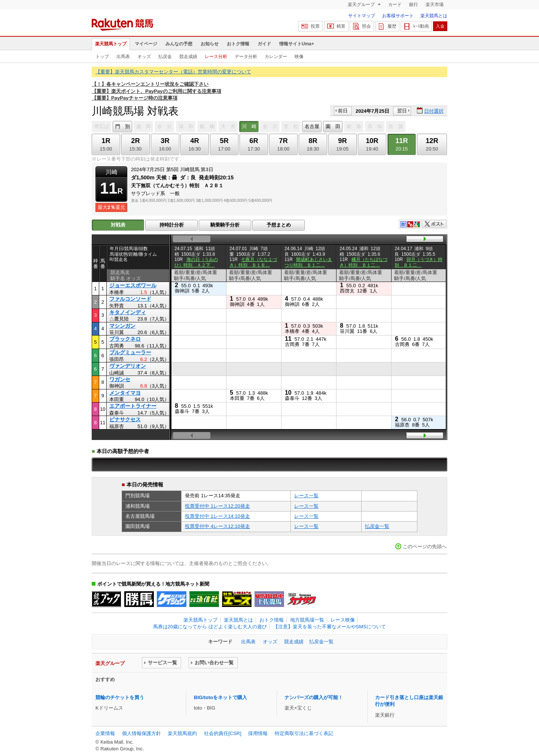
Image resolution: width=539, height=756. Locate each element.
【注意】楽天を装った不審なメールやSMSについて (330, 627)
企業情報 (105, 733)
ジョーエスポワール (133, 285)
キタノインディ (128, 312)
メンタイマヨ (125, 393)
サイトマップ (362, 16)
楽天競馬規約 (182, 733)
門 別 (123, 126)
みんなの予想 (179, 44)
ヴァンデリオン (128, 366)
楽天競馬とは (434, 16)
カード (395, 4)
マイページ (146, 44)
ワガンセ (120, 379)
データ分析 (246, 57)
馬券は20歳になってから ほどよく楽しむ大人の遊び (210, 627)
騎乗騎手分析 (225, 225)
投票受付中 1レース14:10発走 (217, 516)
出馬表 (123, 57)
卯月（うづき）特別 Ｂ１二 (418, 262)
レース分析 (216, 57)
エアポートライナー (133, 406)
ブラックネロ (125, 339)
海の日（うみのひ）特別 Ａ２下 (196, 262)
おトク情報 (238, 44)
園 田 (333, 126)
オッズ (144, 57)
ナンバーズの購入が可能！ (314, 697)
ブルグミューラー (130, 352)
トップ (102, 57)
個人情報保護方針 (141, 733)
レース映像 (343, 620)
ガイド (264, 44)
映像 (299, 57)
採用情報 (258, 733)
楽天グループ (362, 4)
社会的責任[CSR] (223, 733)
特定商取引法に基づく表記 (304, 733)
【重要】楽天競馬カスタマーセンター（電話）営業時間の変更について (173, 72)
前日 (343, 111)
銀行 (414, 4)
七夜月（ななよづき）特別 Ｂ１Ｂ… (253, 262)
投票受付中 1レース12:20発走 (217, 506)
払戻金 (165, 57)
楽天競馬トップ (111, 44)
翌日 (402, 111)
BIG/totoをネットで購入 (220, 697)
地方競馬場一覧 (307, 620)
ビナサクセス (125, 419)
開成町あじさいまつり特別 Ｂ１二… (308, 262)
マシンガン (122, 326)
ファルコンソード (130, 299)
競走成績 (188, 57)
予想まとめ (279, 225)
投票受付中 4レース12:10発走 (217, 526)
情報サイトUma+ (297, 44)
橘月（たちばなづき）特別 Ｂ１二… (363, 262)
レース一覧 (306, 496)
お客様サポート (398, 16)
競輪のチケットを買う (120, 697)
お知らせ (210, 44)
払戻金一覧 (377, 526)
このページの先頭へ (425, 546)
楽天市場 (435, 4)
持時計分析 (172, 225)
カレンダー (276, 57)
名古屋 (312, 126)
